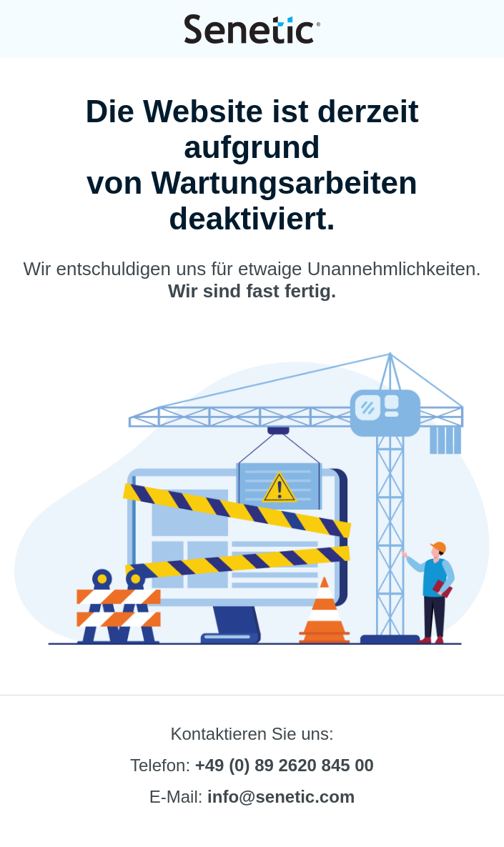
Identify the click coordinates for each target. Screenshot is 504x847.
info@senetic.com (281, 797)
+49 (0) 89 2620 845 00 (285, 765)
